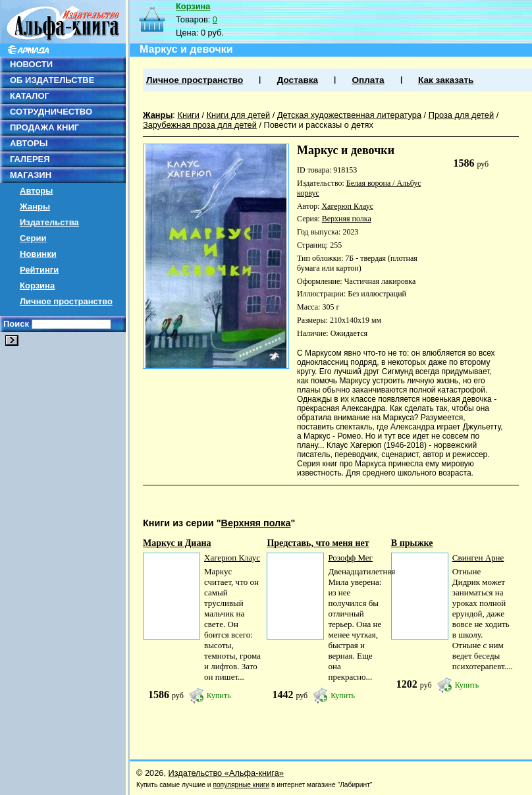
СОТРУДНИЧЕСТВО (51, 112)
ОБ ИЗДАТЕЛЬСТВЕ (52, 80)
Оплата (368, 80)
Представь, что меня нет (318, 543)
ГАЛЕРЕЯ (30, 159)
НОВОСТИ (31, 64)
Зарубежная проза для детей (200, 125)
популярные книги (241, 785)
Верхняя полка (347, 219)
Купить (219, 696)
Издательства (49, 222)
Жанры (35, 206)
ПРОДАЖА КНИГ (44, 127)
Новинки (38, 254)
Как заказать (446, 80)
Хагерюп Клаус (347, 206)
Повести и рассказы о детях (319, 125)
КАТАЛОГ (30, 96)
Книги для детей (239, 115)
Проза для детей (461, 115)
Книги (188, 115)
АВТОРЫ (29, 143)
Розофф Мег (350, 558)
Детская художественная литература (349, 115)
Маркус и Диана (177, 543)
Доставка (298, 80)
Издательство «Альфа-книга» (226, 773)
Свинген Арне (478, 558)
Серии (33, 238)
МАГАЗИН (31, 175)
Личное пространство (66, 301)
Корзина (37, 286)
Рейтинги (39, 270)
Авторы (36, 191)
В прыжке (412, 543)
